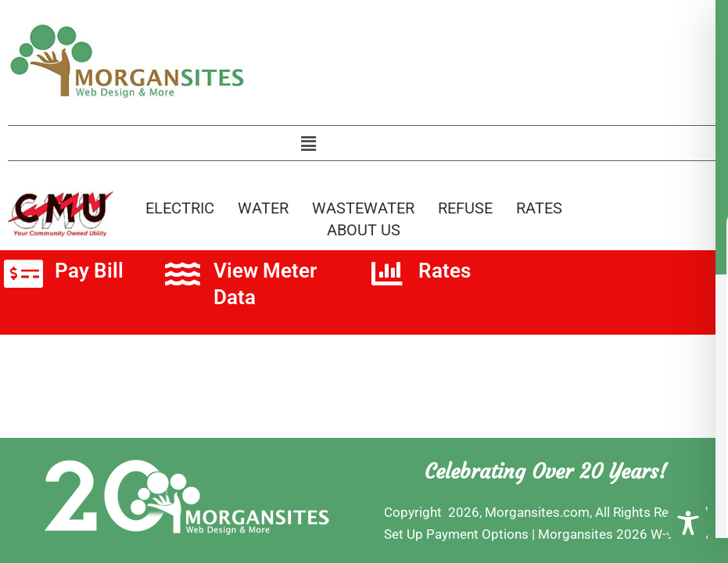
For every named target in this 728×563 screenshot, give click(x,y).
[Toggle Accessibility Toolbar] (688, 523)
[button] (308, 144)
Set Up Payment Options (456, 534)
